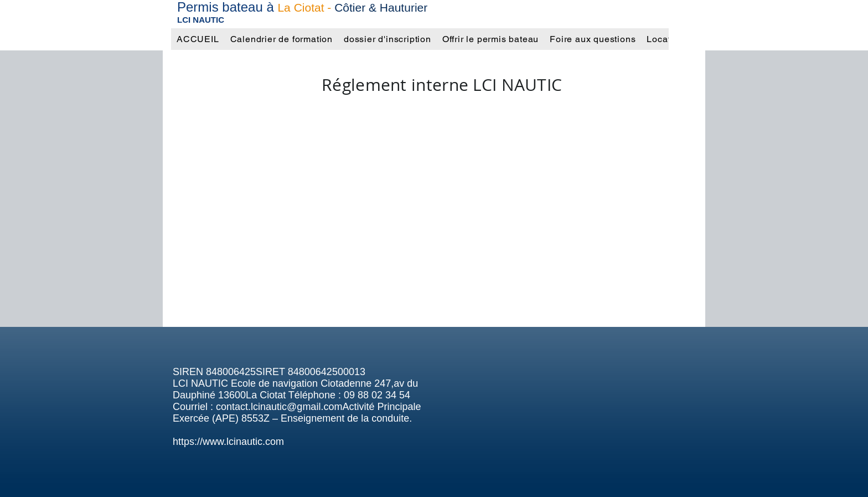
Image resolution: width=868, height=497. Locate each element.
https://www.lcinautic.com (228, 442)
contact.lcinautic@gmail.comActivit (292, 407)
